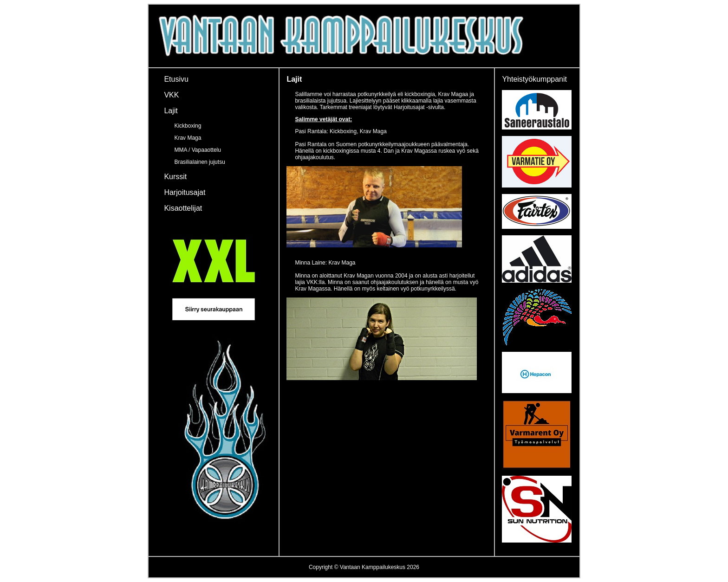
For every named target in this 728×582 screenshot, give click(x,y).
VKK (171, 95)
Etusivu (176, 79)
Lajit (171, 111)
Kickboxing (188, 126)
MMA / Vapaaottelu (198, 150)
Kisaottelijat (183, 208)
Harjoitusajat (185, 192)
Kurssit (175, 177)
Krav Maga (188, 138)
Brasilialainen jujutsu (199, 162)
